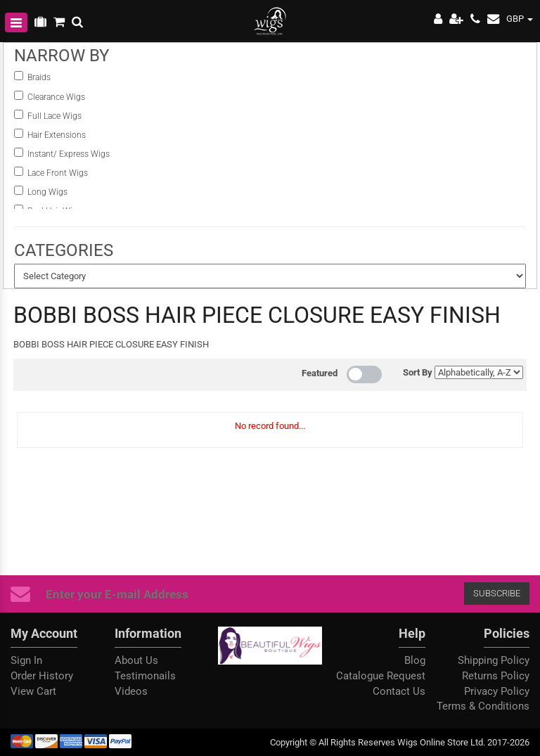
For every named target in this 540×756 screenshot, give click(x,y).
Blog (415, 660)
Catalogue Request (381, 676)
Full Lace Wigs (54, 116)
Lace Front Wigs (58, 173)
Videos (131, 691)
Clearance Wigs (56, 97)
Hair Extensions (57, 135)
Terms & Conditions (483, 706)
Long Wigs (47, 192)
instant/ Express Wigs (69, 154)
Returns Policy (496, 676)
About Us (136, 660)
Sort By (418, 372)
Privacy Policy (497, 691)
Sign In (26, 660)
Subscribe (299, 593)
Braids (40, 77)
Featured (320, 373)
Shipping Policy (494, 660)
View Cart (33, 691)
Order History (42, 676)
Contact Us (399, 691)
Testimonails (145, 676)
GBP (520, 19)
